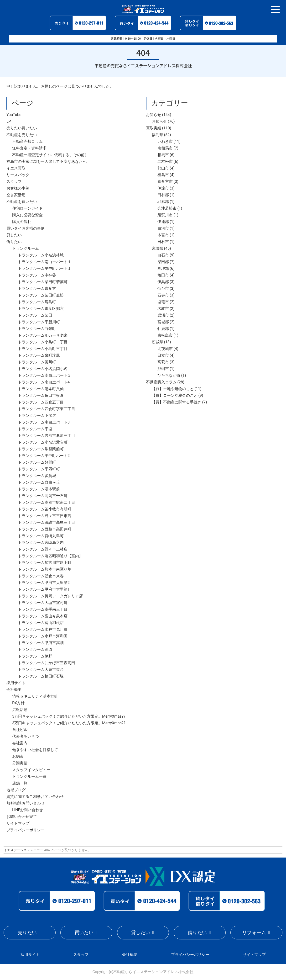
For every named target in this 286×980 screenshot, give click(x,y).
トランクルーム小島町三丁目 (43, 349)
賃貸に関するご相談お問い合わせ (35, 797)
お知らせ (154, 115)
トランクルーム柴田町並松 (41, 295)
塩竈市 (163, 302)
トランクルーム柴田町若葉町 (43, 282)
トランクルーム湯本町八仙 (41, 389)
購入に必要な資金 (27, 215)
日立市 (163, 355)
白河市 (163, 228)
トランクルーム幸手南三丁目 (43, 609)
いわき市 (165, 141)
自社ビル (20, 730)
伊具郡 (163, 282)
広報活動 (20, 710)
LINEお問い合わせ (28, 810)
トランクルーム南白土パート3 (44, 422)
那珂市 (163, 369)
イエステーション (17, 850)
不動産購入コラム (161, 382)
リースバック (18, 175)
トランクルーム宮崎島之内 (41, 543)
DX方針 (18, 703)
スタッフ (14, 182)
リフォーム (254, 932)
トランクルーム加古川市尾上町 (45, 563)
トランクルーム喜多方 (37, 289)
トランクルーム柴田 (35, 315)
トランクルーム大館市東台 (41, 670)
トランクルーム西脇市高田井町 (45, 529)
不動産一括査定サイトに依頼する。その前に (50, 155)
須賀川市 (165, 215)
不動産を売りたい (22, 135)
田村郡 (163, 195)
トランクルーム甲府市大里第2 (44, 583)
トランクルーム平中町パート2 (44, 456)
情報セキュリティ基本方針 (35, 696)
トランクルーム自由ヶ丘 (39, 482)
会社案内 (20, 743)
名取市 (163, 309)
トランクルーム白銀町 (37, 329)
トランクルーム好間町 (37, 462)
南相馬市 (165, 148)
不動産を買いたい (22, 202)
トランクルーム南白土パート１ (45, 262)
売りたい (27, 932)
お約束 (18, 756)
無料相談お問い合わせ (26, 803)
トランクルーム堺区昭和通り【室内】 (50, 556)
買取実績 (154, 128)
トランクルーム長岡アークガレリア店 (50, 596)
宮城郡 (163, 322)
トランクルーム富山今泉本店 (43, 616)
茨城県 (157, 342)
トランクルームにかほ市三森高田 (47, 663)
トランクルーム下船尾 (37, 416)
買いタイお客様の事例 (26, 228)
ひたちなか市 (169, 375)
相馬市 (163, 155)
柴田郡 (163, 262)
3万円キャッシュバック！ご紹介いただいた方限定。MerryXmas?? (69, 716)
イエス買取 (16, 168)
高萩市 (163, 362)
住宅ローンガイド (27, 208)
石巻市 (163, 295)
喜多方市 (165, 182)
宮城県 (157, 248)
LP (9, 121)
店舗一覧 (20, 783)
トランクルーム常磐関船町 (41, 449)
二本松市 (165, 162)
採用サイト (16, 683)
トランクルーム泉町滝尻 (39, 355)
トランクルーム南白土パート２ (45, 375)
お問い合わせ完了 (22, 817)
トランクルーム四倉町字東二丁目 (47, 409)
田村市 (163, 242)
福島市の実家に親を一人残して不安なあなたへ (47, 162)
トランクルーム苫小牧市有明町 (45, 509)
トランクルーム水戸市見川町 (43, 629)
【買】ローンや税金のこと (175, 395)
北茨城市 (165, 349)
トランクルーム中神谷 (37, 275)
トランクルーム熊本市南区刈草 (45, 569)
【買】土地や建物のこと (173, 389)
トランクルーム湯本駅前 (39, 489)
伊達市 (163, 188)
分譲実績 (20, 763)
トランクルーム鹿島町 (37, 302)
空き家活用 (16, 195)
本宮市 (163, 235)
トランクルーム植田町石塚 (41, 676)
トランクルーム (26, 248)
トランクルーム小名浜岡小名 (43, 369)
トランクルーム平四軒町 (39, 469)
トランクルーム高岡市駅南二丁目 (47, 502)
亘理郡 (163, 268)
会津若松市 (167, 208)
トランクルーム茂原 (35, 649)
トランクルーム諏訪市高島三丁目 (47, 522)
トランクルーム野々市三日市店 (45, 516)
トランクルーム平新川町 (39, 322)
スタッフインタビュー (31, 770)
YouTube (14, 115)
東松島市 (165, 335)
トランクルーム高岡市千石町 (43, 496)
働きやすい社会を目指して (35, 750)
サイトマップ (18, 823)
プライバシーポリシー (26, 830)
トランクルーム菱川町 (37, 362)
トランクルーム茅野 (35, 656)
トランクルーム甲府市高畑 (41, 643)
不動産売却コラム (27, 141)
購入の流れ (22, 222)
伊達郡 (163, 222)
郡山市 (163, 168)
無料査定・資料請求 (29, 148)
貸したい (14, 235)
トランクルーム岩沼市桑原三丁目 (47, 436)
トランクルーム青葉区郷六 (41, 309)
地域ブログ (16, 790)
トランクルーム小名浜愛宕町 (43, 442)
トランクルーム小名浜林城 (41, 255)
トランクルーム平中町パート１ (45, 268)
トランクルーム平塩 (35, 429)
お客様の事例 (18, 188)
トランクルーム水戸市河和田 (43, 636)
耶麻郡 (163, 202)
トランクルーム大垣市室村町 (43, 603)
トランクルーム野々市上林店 (43, 549)
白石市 (163, 255)
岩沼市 (163, 315)
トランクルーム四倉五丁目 (41, 402)
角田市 (163, 275)
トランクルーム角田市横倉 (41, 395)
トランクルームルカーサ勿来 (43, 335)
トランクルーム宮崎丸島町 (41, 536)
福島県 (157, 135)
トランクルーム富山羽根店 (41, 623)
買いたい (84, 932)
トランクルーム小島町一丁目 (43, 342)
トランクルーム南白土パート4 (44, 382)
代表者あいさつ (26, 736)
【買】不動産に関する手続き (177, 402)
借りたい (14, 242)
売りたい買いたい (22, 128)
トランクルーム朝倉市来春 (41, 576)
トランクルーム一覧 (29, 776)
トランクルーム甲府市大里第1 (44, 589)
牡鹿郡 (163, 329)
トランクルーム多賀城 (37, 476)
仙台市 (163, 289)
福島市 (163, 175)
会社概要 (14, 690)
